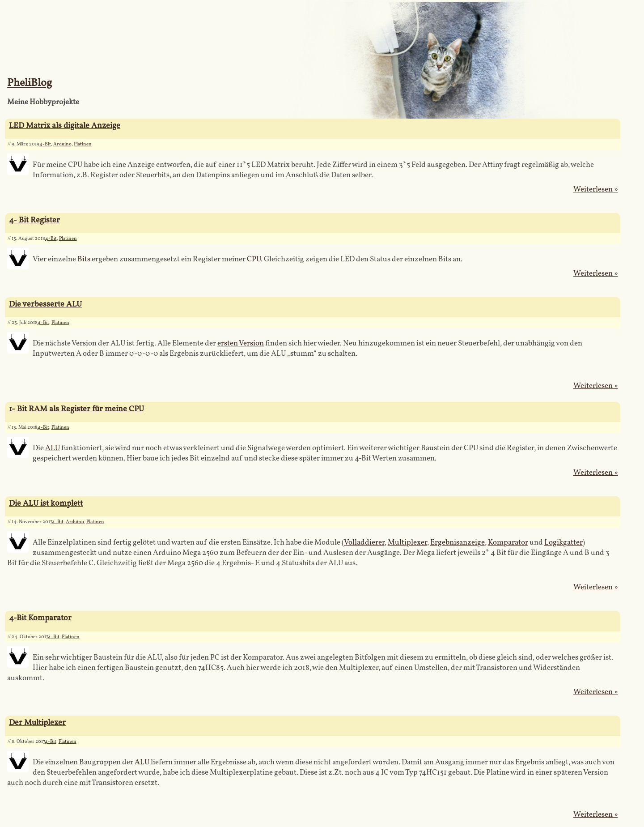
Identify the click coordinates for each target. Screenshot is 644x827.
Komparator (508, 543)
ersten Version (241, 343)
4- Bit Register (34, 220)
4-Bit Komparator (40, 618)
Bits (84, 259)
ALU (53, 448)
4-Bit (45, 144)
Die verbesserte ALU (45, 305)
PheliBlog (30, 83)
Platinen (83, 144)
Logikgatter (563, 543)
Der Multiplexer (37, 723)
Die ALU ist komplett (46, 504)
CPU (254, 259)
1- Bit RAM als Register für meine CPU (76, 409)
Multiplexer (407, 543)
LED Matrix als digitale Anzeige (65, 126)
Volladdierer (364, 543)
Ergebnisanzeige (458, 543)
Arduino (62, 144)
